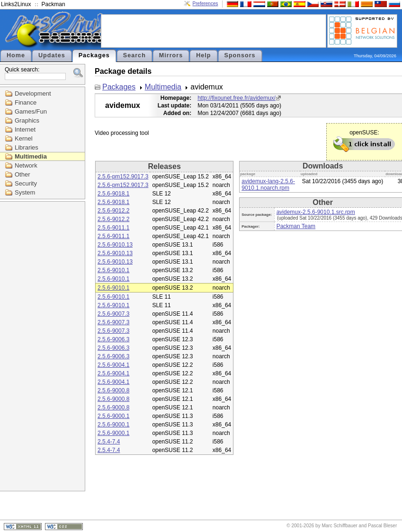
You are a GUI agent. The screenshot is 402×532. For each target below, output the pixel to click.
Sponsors (240, 55)
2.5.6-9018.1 (113, 194)
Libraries (27, 147)
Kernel (24, 138)
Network (26, 165)
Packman (54, 4)
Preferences (205, 4)
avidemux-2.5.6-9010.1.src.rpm (316, 212)
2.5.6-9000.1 (113, 416)
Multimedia (31, 156)
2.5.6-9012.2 (113, 211)
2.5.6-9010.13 (115, 245)
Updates (52, 55)
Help (203, 55)
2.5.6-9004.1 (113, 365)
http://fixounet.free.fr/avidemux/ (237, 98)
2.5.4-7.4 (109, 442)
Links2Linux (16, 4)
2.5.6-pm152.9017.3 (123, 177)
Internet (25, 129)
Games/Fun (31, 111)
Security (26, 183)
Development (33, 93)
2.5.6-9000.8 (113, 390)
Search (134, 55)
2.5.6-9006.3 (113, 339)
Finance (26, 102)
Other (22, 174)
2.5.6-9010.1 (113, 270)
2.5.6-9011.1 (113, 228)
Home (16, 55)
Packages (94, 55)
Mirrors (171, 55)
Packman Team (296, 226)
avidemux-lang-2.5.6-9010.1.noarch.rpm (268, 185)
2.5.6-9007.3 (113, 314)
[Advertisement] (214, 30)
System (25, 192)
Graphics (27, 120)
